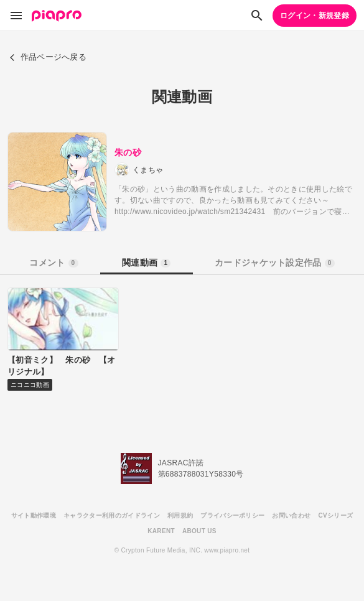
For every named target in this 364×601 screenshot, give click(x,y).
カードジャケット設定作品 (275, 263)
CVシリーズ (335, 515)
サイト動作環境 (34, 515)
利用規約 (180, 515)
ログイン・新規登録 (315, 16)
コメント (54, 263)
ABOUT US (199, 531)
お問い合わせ (291, 515)
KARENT (161, 531)
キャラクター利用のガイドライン (112, 515)
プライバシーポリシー (232, 515)
